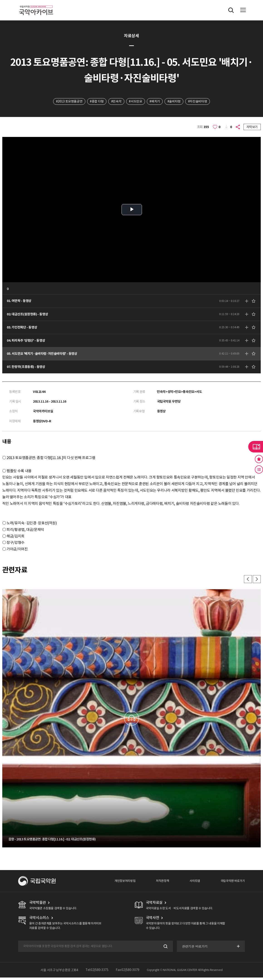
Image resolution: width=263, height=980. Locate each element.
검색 (165, 949)
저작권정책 (162, 883)
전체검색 (231, 10)
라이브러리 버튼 (256, 447)
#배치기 (155, 101)
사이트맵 (195, 883)
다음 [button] (257, 581)
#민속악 (116, 101)
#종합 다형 (96, 101)
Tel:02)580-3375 (97, 973)
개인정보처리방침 (125, 883)
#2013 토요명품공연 (69, 101)
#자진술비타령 (198, 101)
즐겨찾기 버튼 (259, 459)
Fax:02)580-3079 (128, 973)
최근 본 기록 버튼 (259, 469)
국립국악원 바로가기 (233, 883)
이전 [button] (248, 581)
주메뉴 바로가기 (0, 0)
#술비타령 (175, 101)
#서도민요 (135, 101)
